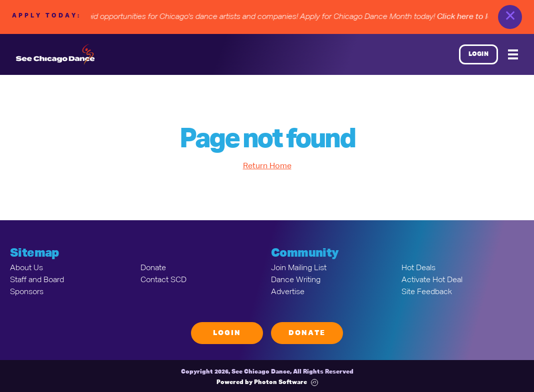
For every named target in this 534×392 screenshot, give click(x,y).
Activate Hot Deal (432, 280)
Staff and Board (37, 280)
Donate (153, 268)
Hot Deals (418, 268)
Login (479, 54)
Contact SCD (163, 280)
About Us (26, 268)
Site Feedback (427, 292)
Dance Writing (296, 280)
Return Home (267, 166)
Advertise (288, 292)
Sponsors (27, 292)
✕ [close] (510, 17)
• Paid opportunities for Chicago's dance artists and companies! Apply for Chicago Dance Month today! (305, 17)
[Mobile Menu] (513, 54)
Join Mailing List (299, 268)
